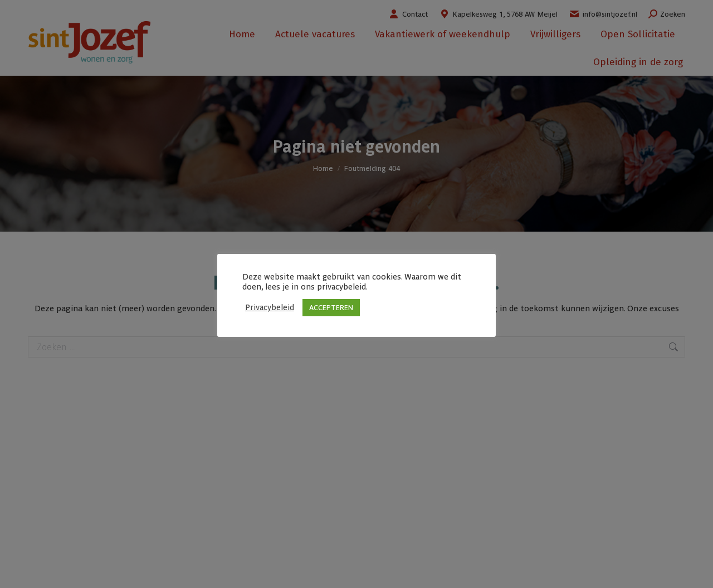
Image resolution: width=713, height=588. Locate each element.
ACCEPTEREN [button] (331, 308)
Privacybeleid (270, 307)
